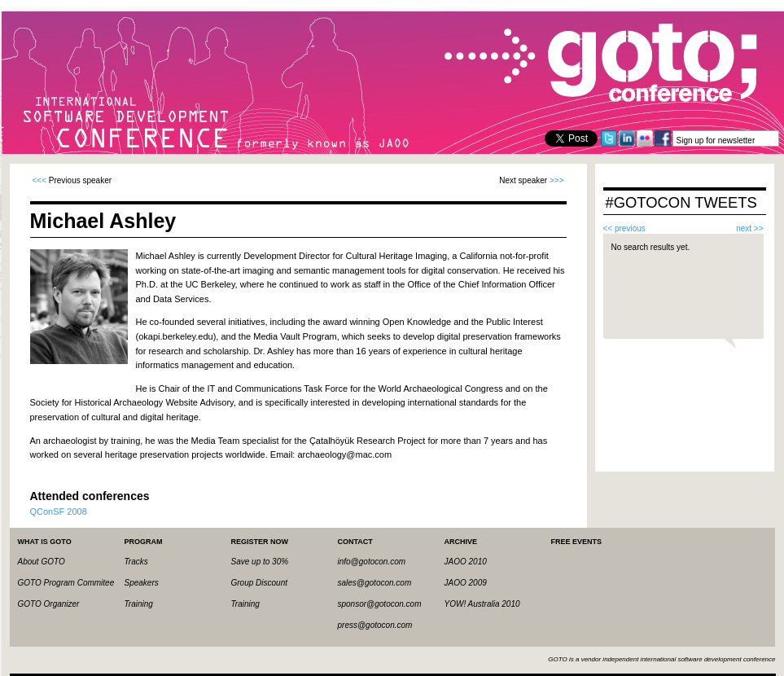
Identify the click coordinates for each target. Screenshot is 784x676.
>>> (557, 180)
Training (139, 604)
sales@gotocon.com (375, 583)
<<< (40, 180)
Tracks (136, 562)
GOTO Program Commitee (66, 583)
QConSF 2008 (59, 511)
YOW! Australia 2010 (482, 604)
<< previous (624, 228)
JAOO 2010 (466, 562)
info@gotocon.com (372, 562)
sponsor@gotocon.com (380, 604)
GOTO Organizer (49, 604)
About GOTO (42, 562)
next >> (749, 228)
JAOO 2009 (466, 583)
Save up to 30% (260, 562)
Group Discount (259, 583)
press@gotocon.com (375, 625)
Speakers (142, 583)
